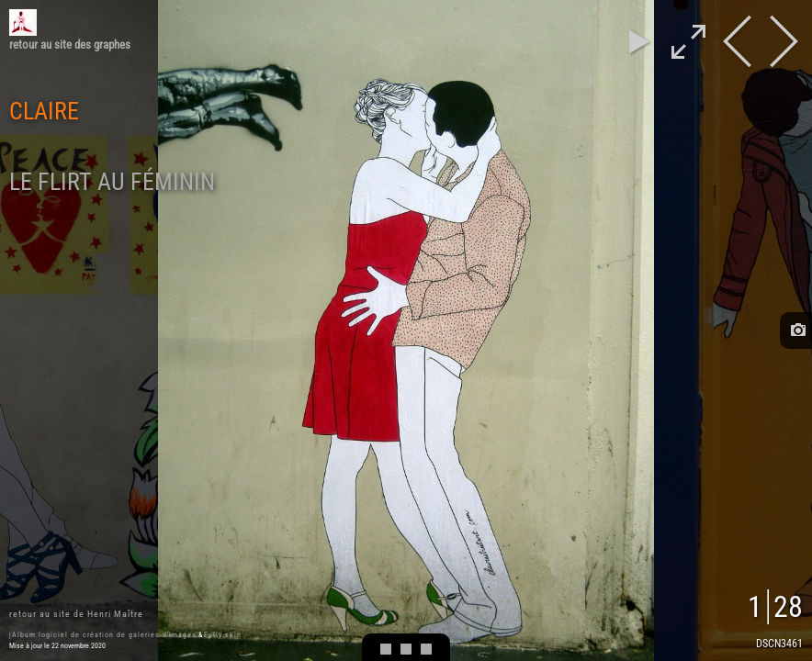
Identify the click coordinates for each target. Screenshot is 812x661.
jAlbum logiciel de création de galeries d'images (103, 635)
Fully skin (223, 635)
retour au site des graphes (70, 45)
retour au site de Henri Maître (76, 614)
